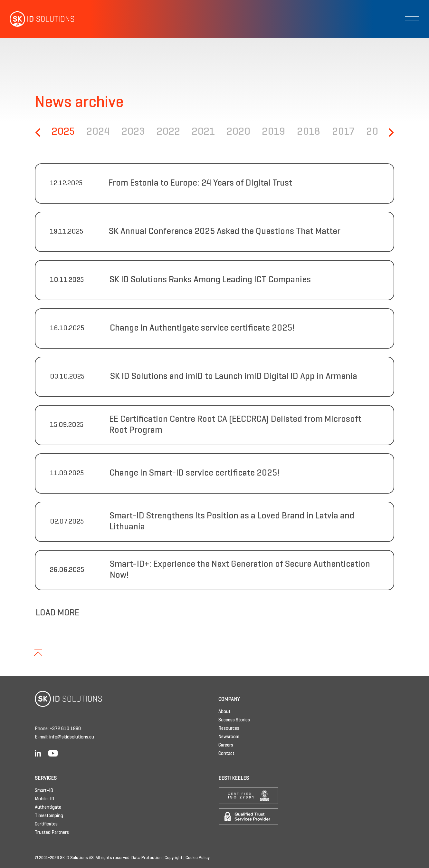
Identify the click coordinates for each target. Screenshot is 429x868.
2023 (133, 132)
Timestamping (49, 816)
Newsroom (229, 737)
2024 (98, 132)
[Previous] (39, 132)
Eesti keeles (234, 778)
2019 (274, 132)
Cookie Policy (198, 858)
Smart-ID (44, 791)
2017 (343, 132)
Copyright (174, 858)
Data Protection (147, 858)
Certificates (46, 824)
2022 (168, 132)
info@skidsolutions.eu (72, 737)
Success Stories (234, 720)
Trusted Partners (52, 833)
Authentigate (48, 807)
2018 (309, 132)
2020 (238, 132)
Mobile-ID (44, 799)
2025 (63, 132)
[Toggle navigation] (412, 19)
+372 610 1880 (65, 729)
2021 (203, 132)
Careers (226, 745)
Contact (226, 754)
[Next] (390, 132)
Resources (229, 728)
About (224, 712)
